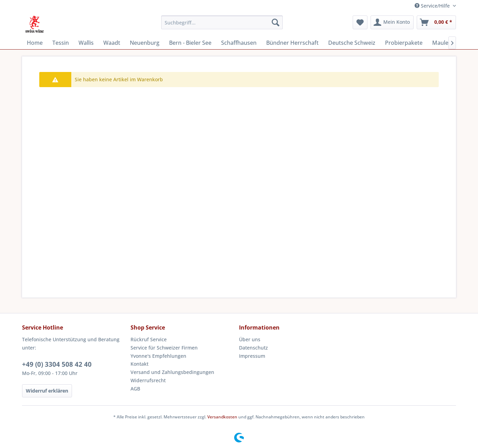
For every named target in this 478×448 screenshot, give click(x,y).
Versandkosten (222, 417)
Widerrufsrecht (148, 380)
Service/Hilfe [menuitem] (433, 6)
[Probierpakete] (404, 43)
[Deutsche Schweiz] (352, 43)
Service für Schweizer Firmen (164, 348)
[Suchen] (276, 22)
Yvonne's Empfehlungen (158, 356)
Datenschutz (253, 348)
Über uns (250, 339)
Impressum (252, 356)
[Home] (35, 43)
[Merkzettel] (360, 22)
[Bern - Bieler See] (190, 43)
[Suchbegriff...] (222, 22)
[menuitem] (222, 22)
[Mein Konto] (392, 22)
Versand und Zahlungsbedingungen (172, 372)
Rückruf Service (149, 339)
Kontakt (139, 364)
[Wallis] (86, 43)
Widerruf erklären (47, 391)
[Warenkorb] (436, 22)
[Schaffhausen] (239, 43)
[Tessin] (61, 43)
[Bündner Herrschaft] (292, 43)
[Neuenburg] (145, 43)
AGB (135, 389)
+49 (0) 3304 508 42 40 (57, 364)
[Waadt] (112, 43)
